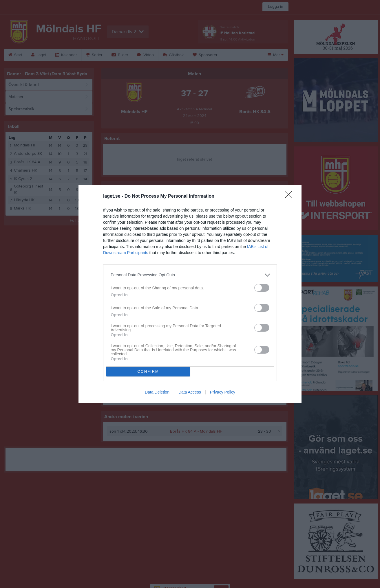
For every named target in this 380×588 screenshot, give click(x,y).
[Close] (290, 196)
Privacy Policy (223, 392)
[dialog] (190, 294)
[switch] (262, 288)
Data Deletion (157, 392)
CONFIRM (148, 371)
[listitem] (190, 275)
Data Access (190, 392)
